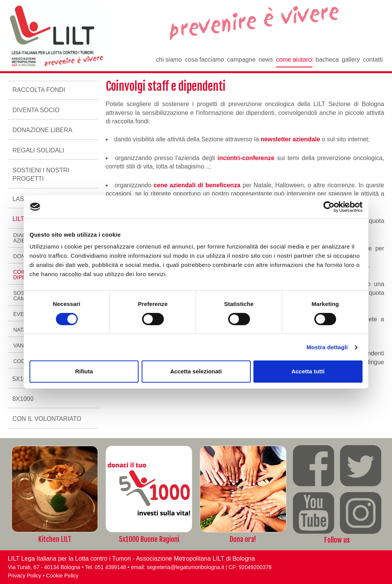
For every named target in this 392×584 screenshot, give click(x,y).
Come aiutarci (294, 60)
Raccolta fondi (39, 90)
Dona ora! (243, 539)
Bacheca (327, 60)
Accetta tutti (308, 371)
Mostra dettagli (327, 347)
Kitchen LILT (55, 539)
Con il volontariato (47, 419)
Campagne (241, 60)
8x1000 (23, 399)
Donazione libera (42, 130)
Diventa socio (36, 110)
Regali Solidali (38, 150)
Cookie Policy (62, 576)
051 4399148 (110, 567)
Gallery (351, 60)
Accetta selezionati (196, 371)
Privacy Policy (24, 576)
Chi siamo (169, 60)
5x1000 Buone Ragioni (149, 539)
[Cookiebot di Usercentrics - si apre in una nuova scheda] (329, 207)
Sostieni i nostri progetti (41, 174)
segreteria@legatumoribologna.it (185, 567)
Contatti (373, 60)
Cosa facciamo (204, 60)
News (266, 60)
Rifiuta (84, 371)
